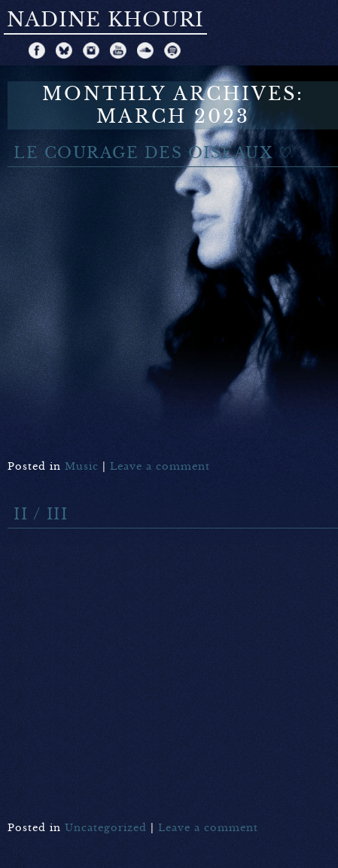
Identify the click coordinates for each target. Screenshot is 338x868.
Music (82, 466)
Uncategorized (106, 828)
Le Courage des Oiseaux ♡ (153, 153)
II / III (41, 515)
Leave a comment (160, 466)
